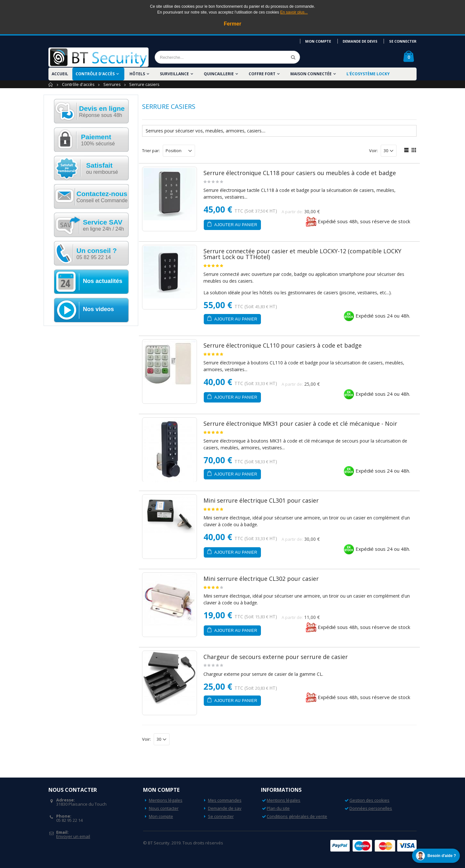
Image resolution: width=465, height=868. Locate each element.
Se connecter (403, 41)
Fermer (232, 24)
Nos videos (98, 309)
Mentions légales (166, 800)
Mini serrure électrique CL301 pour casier (261, 500)
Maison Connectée (311, 74)
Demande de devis (360, 41)
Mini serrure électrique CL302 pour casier (261, 579)
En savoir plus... (294, 12)
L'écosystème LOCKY (368, 74)
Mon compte (319, 41)
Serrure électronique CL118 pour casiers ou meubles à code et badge (300, 173)
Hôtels (137, 74)
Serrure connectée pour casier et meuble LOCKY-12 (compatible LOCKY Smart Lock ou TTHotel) (302, 254)
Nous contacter (164, 808)
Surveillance (174, 74)
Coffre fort (262, 74)
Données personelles (371, 808)
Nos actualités (103, 281)
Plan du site (278, 808)
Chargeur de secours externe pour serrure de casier (276, 657)
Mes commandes (225, 800)
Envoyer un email (73, 836)
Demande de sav (225, 808)
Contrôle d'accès (95, 74)
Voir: (373, 151)
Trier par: (151, 151)
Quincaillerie (219, 74)
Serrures (112, 84)
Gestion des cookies (369, 800)
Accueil (51, 84)
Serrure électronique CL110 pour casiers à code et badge (283, 345)
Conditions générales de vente (297, 816)
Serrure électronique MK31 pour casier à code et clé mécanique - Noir (300, 424)
